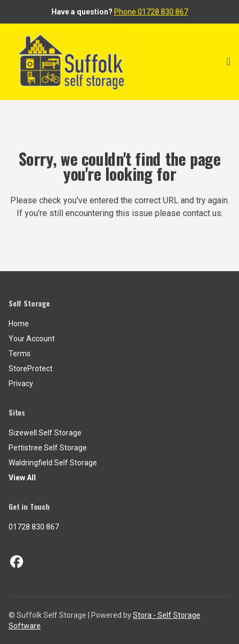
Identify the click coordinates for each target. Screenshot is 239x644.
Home (19, 324)
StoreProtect (31, 369)
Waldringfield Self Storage (53, 463)
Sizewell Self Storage (45, 433)
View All (22, 478)
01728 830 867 (34, 527)
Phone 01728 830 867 (151, 12)
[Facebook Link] (17, 562)
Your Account (32, 339)
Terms (20, 354)
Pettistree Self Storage (48, 448)
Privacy (21, 384)
